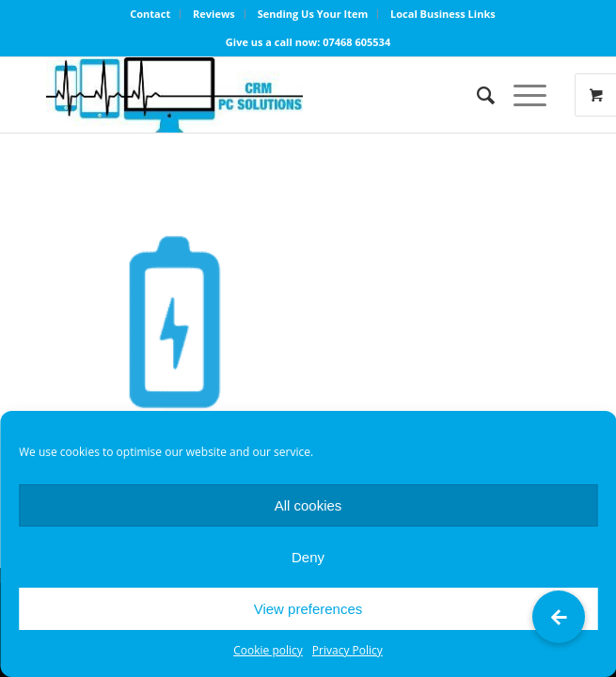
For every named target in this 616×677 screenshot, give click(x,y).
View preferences (308, 609)
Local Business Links (443, 14)
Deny (308, 557)
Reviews (214, 14)
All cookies (308, 505)
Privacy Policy (347, 650)
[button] (559, 617)
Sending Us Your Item (313, 14)
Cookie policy (268, 650)
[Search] (476, 95)
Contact (150, 14)
